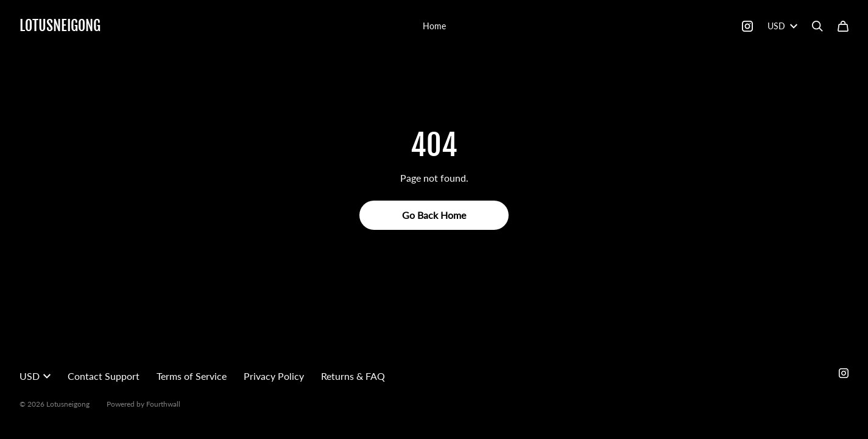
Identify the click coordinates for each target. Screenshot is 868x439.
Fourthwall (163, 404)
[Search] (817, 26)
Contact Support (104, 376)
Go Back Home (434, 215)
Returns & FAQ (353, 376)
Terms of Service (192, 376)
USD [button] (35, 376)
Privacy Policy (274, 376)
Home (434, 26)
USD (782, 26)
